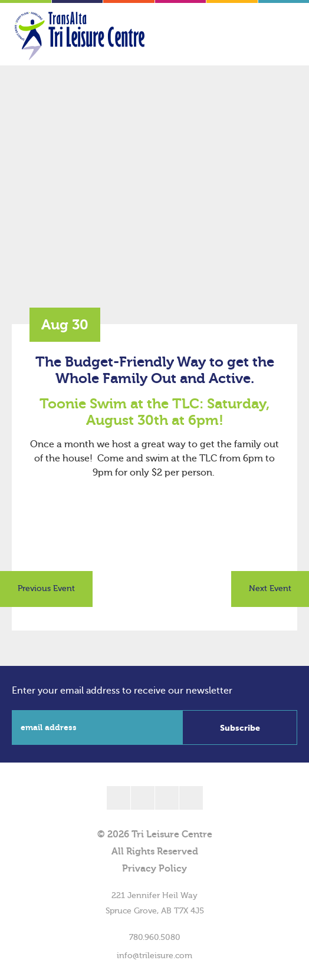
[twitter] (143, 798)
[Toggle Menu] (277, 36)
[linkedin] (167, 798)
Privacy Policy (154, 869)
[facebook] (119, 798)
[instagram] (191, 798)
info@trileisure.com (154, 956)
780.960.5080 (155, 938)
